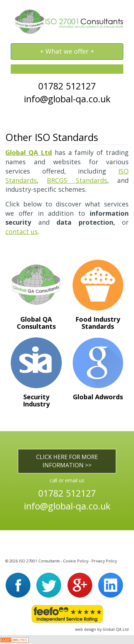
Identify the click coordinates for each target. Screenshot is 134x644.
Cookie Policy (76, 561)
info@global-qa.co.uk (67, 99)
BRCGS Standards (77, 180)
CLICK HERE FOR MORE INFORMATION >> (67, 461)
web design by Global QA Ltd (102, 629)
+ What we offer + (67, 53)
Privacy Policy (104, 561)
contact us (22, 231)
